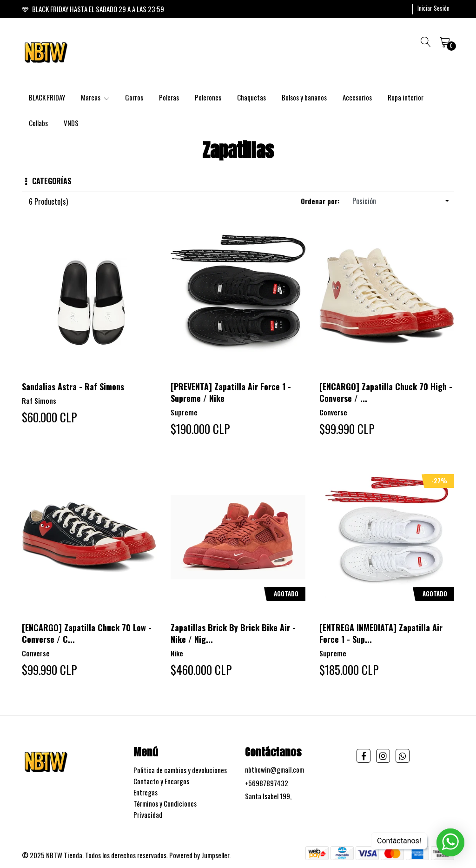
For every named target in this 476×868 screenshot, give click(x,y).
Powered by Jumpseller (199, 855)
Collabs (38, 123)
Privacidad (148, 815)
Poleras (169, 97)
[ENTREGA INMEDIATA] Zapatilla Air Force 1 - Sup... (381, 633)
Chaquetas (251, 97)
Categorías (48, 181)
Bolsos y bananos (304, 97)
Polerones (208, 97)
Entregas (145, 792)
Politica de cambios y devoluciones (180, 770)
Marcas (95, 97)
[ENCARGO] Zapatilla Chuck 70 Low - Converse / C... (87, 633)
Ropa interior (406, 97)
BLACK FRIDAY (47, 97)
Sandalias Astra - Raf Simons (73, 387)
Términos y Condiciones (165, 803)
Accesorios (357, 97)
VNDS (71, 123)
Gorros (134, 97)
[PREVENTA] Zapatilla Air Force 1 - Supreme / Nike (231, 392)
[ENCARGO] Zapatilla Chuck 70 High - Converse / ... (386, 392)
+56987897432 (267, 783)
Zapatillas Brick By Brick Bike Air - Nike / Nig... (233, 633)
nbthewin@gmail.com (274, 769)
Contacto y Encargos (161, 781)
